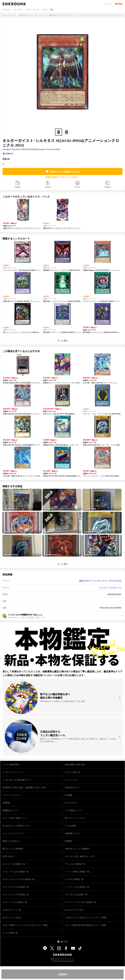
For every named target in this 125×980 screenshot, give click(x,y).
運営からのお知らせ (11, 841)
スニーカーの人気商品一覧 (14, 864)
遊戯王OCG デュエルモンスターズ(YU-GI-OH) (100, 581)
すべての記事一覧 (10, 933)
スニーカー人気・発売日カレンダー (80, 856)
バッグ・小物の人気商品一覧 (77, 872)
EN (66, 942)
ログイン (108, 4)
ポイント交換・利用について (15, 818)
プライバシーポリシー (12, 795)
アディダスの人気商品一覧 (76, 895)
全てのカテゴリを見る (74, 910)
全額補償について (72, 833)
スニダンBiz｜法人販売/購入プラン (17, 780)
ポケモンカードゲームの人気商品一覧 (18, 879)
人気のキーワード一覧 (12, 910)
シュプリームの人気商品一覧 (77, 887)
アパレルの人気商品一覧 (75, 864)
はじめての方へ (71, 803)
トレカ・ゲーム (32, 10)
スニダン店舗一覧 (72, 772)
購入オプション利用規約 (13, 849)
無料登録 (119, 4)
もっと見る (63, 341)
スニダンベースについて (13, 772)
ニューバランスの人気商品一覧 (16, 895)
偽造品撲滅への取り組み (75, 765)
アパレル (6, 10)
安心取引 (77, 187)
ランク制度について (73, 810)
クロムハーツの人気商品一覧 (15, 902)
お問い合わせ (8, 856)
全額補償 (48, 187)
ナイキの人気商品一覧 (74, 879)
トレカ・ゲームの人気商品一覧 (16, 872)
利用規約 (69, 841)
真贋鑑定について (10, 810)
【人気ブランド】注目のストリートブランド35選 (85, 918)
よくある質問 (70, 826)
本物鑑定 (17, 187)
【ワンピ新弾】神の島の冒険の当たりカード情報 (85, 925)
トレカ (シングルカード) (110, 588)
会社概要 (69, 795)
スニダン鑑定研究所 (11, 765)
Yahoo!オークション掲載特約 (77, 849)
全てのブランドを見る (12, 918)
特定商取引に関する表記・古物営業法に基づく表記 (24, 788)
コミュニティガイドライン (14, 833)
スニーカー (18, 10)
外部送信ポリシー (72, 788)
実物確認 (108, 187)
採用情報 (6, 803)
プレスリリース (71, 780)
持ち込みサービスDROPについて (16, 826)
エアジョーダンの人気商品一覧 (16, 887)
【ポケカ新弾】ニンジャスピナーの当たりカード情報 (25, 925)
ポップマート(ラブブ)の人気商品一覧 (80, 902)
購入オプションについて (75, 818)
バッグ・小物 (47, 10)
